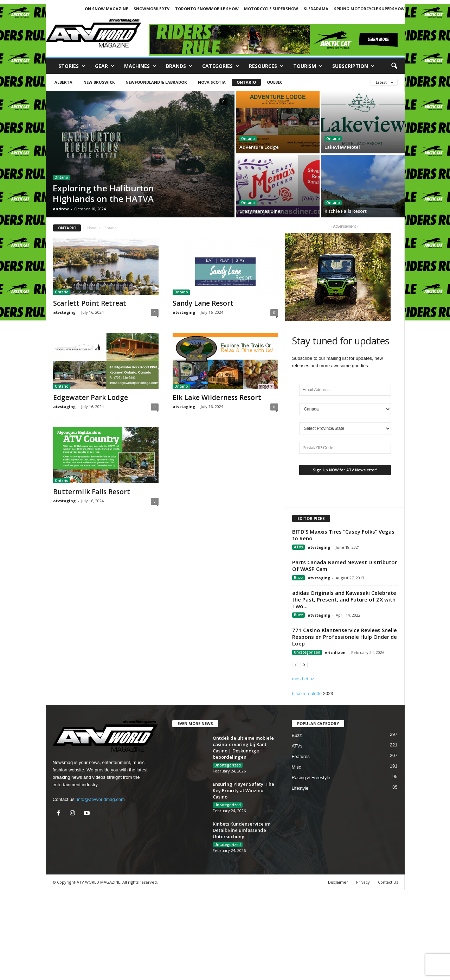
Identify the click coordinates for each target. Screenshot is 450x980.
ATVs (298, 547)
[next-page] (304, 665)
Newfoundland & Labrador (156, 82)
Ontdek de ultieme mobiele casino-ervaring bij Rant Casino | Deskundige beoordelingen (243, 747)
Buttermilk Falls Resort (92, 492)
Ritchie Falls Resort (346, 211)
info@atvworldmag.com (101, 799)
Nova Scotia (212, 82)
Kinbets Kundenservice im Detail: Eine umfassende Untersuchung (242, 830)
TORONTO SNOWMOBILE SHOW (207, 9)
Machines (140, 66)
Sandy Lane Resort (203, 303)
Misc (297, 767)
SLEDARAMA (316, 9)
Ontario (246, 82)
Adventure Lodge (259, 147)
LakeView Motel (342, 147)
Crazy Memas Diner (261, 211)
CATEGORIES (221, 66)
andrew (61, 209)
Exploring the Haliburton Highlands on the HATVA (103, 193)
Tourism (308, 66)
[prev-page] (296, 665)
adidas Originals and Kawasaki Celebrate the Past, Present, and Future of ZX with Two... (344, 599)
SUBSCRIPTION (353, 66)
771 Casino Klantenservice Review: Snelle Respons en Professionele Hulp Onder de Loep (345, 637)
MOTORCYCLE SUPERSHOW (271, 9)
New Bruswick (99, 82)
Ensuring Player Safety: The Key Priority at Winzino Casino (243, 790)
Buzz (298, 578)
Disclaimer (338, 882)
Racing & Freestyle (311, 778)
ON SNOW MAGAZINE (106, 9)
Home (92, 228)
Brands (179, 66)
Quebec (275, 82)
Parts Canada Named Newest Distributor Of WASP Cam (345, 565)
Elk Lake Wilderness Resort (217, 397)
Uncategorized (307, 652)
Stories (72, 66)
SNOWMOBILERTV (152, 9)
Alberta (63, 82)
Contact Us (388, 882)
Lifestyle (300, 788)
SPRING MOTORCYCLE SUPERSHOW (369, 9)
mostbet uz (303, 679)
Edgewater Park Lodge (91, 397)
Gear (105, 66)
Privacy (363, 882)
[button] (394, 66)
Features (301, 756)
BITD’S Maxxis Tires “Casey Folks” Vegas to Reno (343, 535)
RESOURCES (266, 66)
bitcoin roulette (307, 693)
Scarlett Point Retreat (90, 303)
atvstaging (64, 312)
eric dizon (335, 652)
